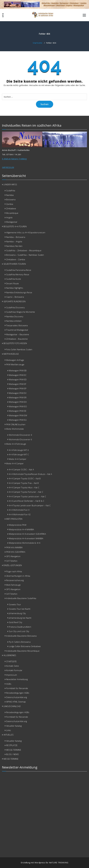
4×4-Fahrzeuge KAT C (19, 454)
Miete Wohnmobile (15, 429)
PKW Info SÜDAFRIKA (16, 552)
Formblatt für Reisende (17, 688)
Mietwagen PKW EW (18, 415)
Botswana (11, 199)
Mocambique (12, 213)
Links (9, 730)
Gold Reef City (16, 622)
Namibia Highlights (15, 288)
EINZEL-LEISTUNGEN (13, 565)
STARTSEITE (11, 661)
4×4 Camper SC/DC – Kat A (21, 469)
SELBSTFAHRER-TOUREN (15, 264)
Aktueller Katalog (14, 726)
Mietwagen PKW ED (18, 379)
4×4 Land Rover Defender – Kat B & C (27, 501)
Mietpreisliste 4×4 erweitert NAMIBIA (26, 538)
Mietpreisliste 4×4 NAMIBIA (21, 529)
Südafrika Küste (14, 279)
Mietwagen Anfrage (15, 360)
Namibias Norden (14, 246)
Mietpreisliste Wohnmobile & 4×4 (25, 543)
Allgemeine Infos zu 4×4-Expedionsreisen (26, 232)
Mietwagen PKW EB (18, 370)
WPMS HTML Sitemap (16, 702)
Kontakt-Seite (12, 666)
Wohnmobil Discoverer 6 (20, 439)
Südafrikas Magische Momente (21, 312)
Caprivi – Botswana (15, 297)
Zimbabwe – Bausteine (17, 339)
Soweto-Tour (15, 604)
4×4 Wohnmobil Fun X (19, 510)
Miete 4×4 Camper (18, 459)
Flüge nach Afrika (14, 571)
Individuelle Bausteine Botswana (21, 636)
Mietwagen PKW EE (18, 411)
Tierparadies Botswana (17, 325)
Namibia (10, 195)
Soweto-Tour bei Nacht (20, 609)
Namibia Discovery (15, 316)
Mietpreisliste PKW (18, 525)
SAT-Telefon (12, 561)
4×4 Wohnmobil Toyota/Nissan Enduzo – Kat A (30, 474)
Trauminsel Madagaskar (17, 330)
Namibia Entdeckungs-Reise (19, 292)
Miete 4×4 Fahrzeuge (16, 444)
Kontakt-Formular (14, 670)
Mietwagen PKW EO (18, 406)
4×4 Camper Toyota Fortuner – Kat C (26, 492)
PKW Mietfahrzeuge (15, 364)
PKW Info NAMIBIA (14, 547)
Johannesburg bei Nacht (20, 618)
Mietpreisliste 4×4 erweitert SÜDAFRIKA (27, 534)
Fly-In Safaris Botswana (20, 642)
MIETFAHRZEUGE (11, 354)
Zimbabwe (11, 208)
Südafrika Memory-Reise (18, 274)
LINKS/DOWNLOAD (12, 706)
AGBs (9, 684)
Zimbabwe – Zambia (16, 259)
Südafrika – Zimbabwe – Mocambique (24, 250)
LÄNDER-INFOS (10, 184)
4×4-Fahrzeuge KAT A (19, 450)
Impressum (12, 675)
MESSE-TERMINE (14, 750)
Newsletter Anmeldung (17, 679)
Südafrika (11, 190)
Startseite (38, 43)
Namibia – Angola (14, 241)
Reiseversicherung (15, 580)
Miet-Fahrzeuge (13, 585)
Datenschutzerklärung (17, 697)
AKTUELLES (9, 735)
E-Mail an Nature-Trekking (14, 159)
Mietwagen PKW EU (18, 420)
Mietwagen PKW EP (18, 388)
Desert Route (12, 283)
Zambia (10, 204)
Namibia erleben (14, 321)
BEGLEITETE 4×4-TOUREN (15, 226)
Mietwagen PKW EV (18, 393)
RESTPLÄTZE (12, 745)
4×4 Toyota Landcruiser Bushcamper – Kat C (30, 505)
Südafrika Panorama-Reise (19, 270)
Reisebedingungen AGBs (18, 693)
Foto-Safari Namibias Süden (19, 349)
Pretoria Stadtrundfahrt (20, 627)
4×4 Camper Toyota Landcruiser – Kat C (27, 496)
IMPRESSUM (8, 167)
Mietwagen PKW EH (18, 402)
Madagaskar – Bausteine (18, 334)
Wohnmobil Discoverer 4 (20, 435)
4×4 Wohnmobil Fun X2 (20, 514)
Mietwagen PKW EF (18, 384)
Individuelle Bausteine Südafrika (21, 598)
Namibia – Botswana (16, 237)
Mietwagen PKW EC (18, 375)
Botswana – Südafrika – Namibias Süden (25, 255)
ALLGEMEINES (10, 655)
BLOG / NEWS (12, 754)
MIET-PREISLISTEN (14, 519)
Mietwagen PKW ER (18, 397)
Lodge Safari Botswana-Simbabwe (25, 646)
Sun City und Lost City (19, 631)
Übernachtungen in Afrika (18, 576)
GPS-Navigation (13, 556)
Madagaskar (12, 222)
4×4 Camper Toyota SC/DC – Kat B (25, 478)
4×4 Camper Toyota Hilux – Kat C (24, 487)
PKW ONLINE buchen (16, 424)
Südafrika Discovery (15, 307)
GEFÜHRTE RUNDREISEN (14, 301)
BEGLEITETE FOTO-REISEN (15, 343)
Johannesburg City (17, 613)
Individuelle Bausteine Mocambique (23, 651)
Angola (9, 217)
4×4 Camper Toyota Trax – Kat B (24, 483)
